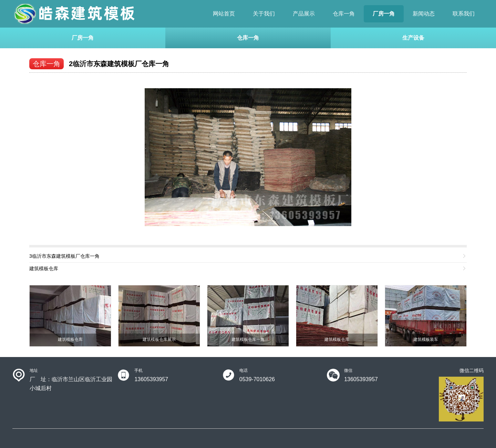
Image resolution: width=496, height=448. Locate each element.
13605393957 (151, 379)
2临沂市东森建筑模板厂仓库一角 (119, 64)
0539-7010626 (257, 379)
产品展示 (304, 14)
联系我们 (464, 14)
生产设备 (413, 38)
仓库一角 (344, 14)
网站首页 (224, 14)
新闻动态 (424, 14)
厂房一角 (384, 14)
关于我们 (264, 14)
